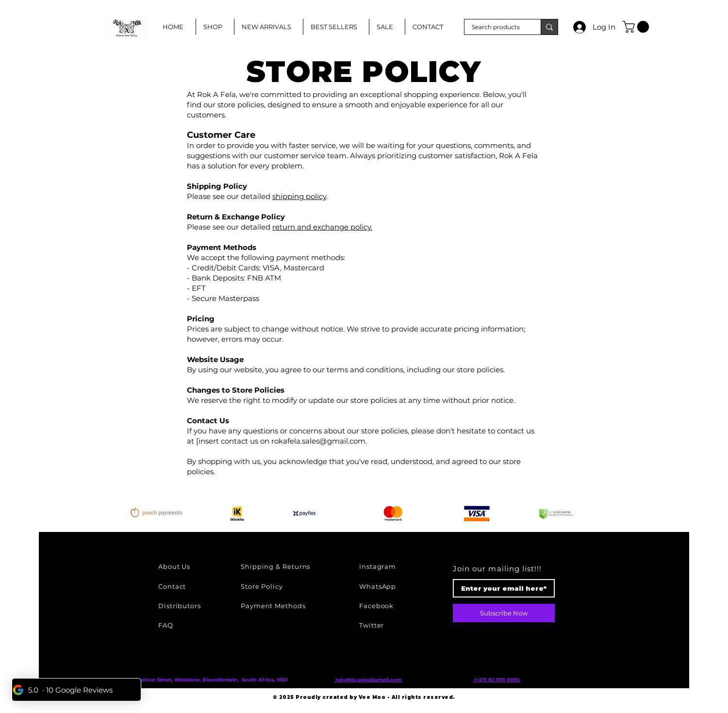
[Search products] (496, 27)
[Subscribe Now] (504, 613)
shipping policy (299, 196)
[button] (637, 27)
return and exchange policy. (322, 227)
